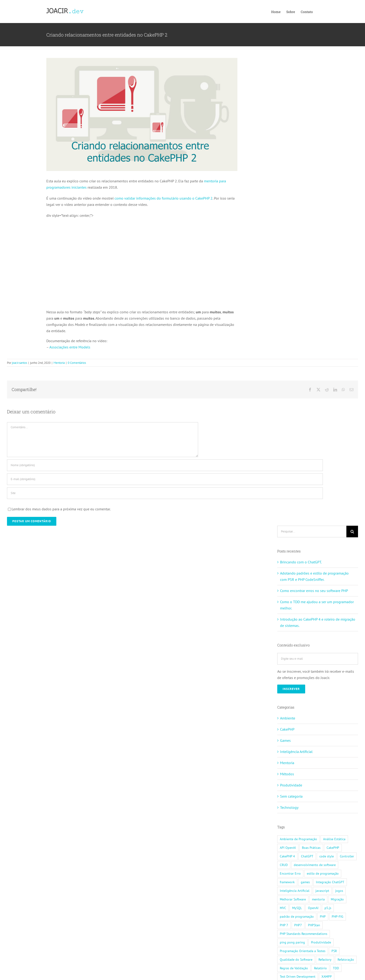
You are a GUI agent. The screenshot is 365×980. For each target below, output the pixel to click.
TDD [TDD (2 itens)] (336, 968)
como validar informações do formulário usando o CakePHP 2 (164, 198)
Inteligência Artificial (296, 752)
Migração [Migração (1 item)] (337, 899)
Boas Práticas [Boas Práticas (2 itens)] (311, 848)
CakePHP (287, 729)
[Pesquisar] (352, 532)
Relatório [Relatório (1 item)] (320, 968)
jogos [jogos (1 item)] (339, 891)
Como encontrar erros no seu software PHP (314, 591)
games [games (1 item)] (305, 882)
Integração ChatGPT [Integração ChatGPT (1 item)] (330, 882)
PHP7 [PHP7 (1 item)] (298, 925)
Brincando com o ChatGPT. (301, 562)
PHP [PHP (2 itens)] (323, 916)
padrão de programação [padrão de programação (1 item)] (297, 916)
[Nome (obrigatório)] (165, 465)
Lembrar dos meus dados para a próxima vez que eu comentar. (61, 509)
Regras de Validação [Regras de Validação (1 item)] (294, 968)
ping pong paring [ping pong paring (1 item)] (292, 942)
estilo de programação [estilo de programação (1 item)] (323, 873)
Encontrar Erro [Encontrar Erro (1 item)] (290, 873)
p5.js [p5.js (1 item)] (328, 908)
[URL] (165, 493)
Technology (289, 807)
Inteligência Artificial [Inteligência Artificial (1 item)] (295, 891)
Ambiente (288, 718)
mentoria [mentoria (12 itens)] (318, 899)
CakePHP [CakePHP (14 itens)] (333, 848)
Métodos (287, 774)
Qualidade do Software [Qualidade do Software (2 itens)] (296, 959)
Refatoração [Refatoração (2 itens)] (346, 959)
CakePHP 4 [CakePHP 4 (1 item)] (287, 856)
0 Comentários (77, 363)
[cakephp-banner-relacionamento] (142, 114)
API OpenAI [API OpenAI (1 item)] (288, 848)
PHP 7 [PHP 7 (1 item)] (284, 925)
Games (285, 740)
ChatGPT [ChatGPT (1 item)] (307, 856)
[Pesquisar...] (312, 532)
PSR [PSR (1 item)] (334, 951)
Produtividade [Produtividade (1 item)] (321, 942)
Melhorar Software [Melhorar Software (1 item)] (293, 899)
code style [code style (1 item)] (327, 856)
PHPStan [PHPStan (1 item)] (314, 925)
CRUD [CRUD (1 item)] (284, 865)
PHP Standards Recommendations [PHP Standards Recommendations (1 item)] (304, 934)
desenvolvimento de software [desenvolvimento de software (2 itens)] (315, 865)
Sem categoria (291, 796)
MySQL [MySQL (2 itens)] (297, 908)
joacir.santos (19, 363)
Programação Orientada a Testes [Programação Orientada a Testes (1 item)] (303, 951)
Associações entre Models (70, 347)
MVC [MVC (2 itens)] (283, 908)
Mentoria (59, 363)
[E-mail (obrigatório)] (165, 479)
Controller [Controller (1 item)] (347, 856)
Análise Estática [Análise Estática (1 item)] (334, 839)
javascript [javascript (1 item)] (322, 891)
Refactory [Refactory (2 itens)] (325, 959)
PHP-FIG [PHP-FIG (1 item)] (338, 916)
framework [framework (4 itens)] (287, 882)
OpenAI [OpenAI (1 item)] (313, 908)
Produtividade (291, 785)
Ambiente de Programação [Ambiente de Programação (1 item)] (298, 839)
